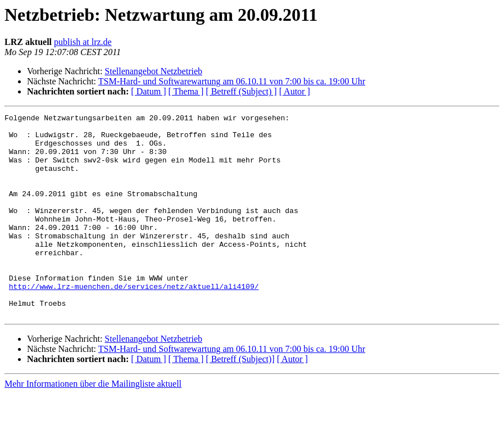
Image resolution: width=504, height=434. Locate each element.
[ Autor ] (295, 91)
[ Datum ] (148, 91)
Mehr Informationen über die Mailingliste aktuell (93, 424)
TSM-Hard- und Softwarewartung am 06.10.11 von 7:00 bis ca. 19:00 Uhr (232, 81)
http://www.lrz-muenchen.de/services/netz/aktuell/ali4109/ (134, 322)
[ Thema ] (186, 91)
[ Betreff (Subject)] (240, 399)
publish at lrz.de (83, 42)
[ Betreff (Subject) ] (241, 91)
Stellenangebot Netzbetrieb (153, 71)
